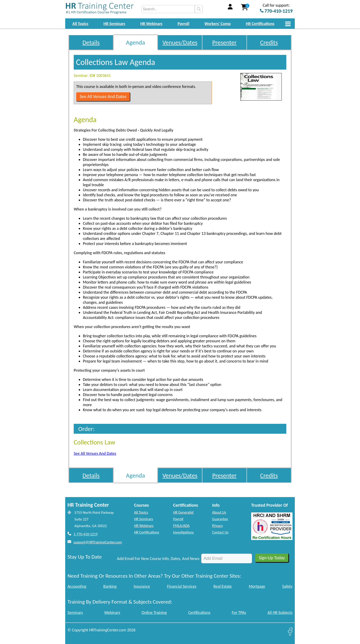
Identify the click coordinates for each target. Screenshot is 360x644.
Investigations (183, 532)
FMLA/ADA (181, 526)
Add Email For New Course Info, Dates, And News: (159, 559)
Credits (269, 42)
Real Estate (223, 586)
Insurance (142, 586)
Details (91, 42)
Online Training (154, 613)
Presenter (225, 42)
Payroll (183, 24)
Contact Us (220, 532)
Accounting (77, 586)
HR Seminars (114, 24)
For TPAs (239, 613)
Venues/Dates (180, 42)
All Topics (80, 24)
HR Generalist (183, 512)
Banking (110, 586)
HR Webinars (151, 24)
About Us (219, 512)
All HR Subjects (280, 613)
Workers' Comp (218, 24)
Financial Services (182, 586)
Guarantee (220, 519)
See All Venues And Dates (103, 96)
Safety (287, 586)
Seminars (75, 613)
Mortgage (257, 586)
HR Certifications (260, 24)
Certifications (199, 613)
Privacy (218, 526)
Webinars (112, 613)
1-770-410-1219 (86, 534)
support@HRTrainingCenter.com (98, 542)
